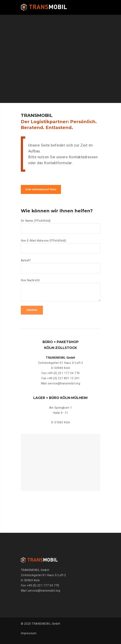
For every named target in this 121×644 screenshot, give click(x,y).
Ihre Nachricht (61, 290)
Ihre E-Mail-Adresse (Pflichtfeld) (61, 246)
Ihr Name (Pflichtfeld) (61, 226)
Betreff (61, 266)
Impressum (29, 633)
